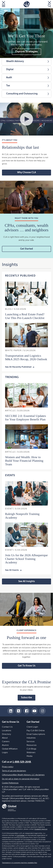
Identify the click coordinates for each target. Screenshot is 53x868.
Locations (7, 731)
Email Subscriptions (36, 734)
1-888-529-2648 (22, 762)
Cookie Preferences (10, 783)
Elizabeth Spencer (41, 829)
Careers (6, 742)
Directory (6, 734)
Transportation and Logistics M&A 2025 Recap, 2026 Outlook (26, 357)
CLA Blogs (31, 749)
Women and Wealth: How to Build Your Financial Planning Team (24, 461)
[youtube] (34, 711)
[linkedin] (11, 711)
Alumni (5, 745)
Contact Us (7, 727)
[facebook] (26, 711)
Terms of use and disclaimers (14, 771)
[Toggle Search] (49, 4)
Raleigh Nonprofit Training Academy (22, 516)
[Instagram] (42, 711)
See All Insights (27, 581)
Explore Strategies (26, 52)
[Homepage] (27, 4)
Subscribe (26, 698)
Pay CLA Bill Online (36, 731)
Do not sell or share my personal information (21, 779)
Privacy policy (8, 767)
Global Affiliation (10, 749)
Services (31, 742)
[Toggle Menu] (4, 4)
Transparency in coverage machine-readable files (19, 863)
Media (29, 756)
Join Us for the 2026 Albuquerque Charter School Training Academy (26, 559)
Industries (31, 738)
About (5, 738)
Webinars (31, 753)
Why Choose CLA (26, 172)
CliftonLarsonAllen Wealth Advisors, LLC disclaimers (23, 775)
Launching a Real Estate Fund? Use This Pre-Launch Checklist (25, 316)
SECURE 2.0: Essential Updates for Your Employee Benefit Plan (26, 418)
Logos (5, 753)
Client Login (32, 727)
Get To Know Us (27, 666)
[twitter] (19, 711)
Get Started (26, 249)
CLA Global (21, 835)
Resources (32, 745)
